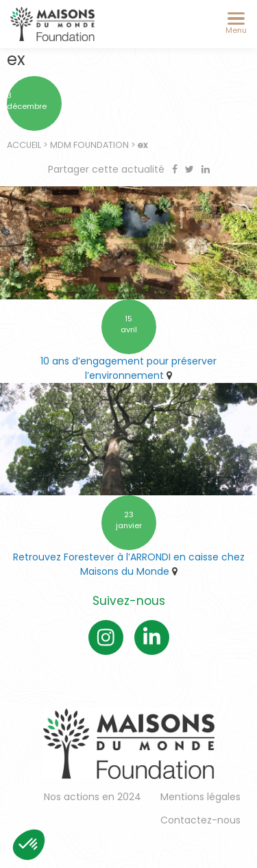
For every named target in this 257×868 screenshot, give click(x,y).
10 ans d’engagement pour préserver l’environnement (128, 368)
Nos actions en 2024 (93, 797)
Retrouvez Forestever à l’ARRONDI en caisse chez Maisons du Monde (129, 564)
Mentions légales (200, 797)
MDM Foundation (89, 145)
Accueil (24, 145)
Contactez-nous (200, 820)
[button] (29, 845)
